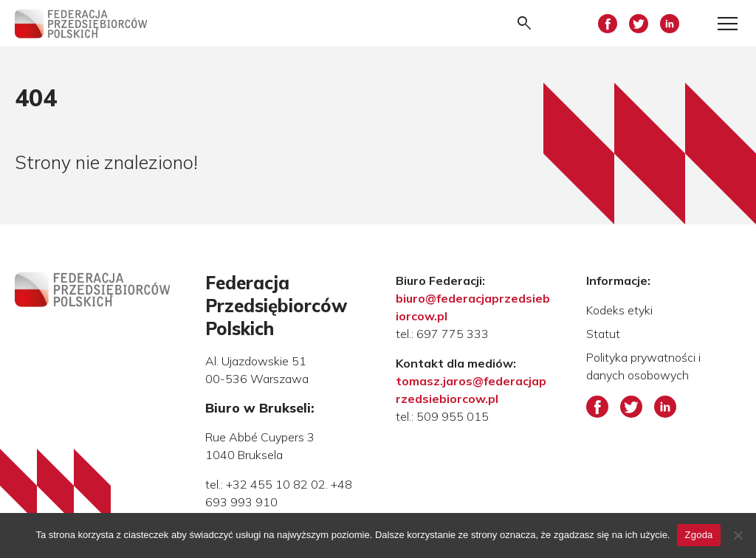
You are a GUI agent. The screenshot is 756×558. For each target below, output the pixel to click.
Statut (603, 334)
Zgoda (698, 535)
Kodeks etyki (619, 310)
